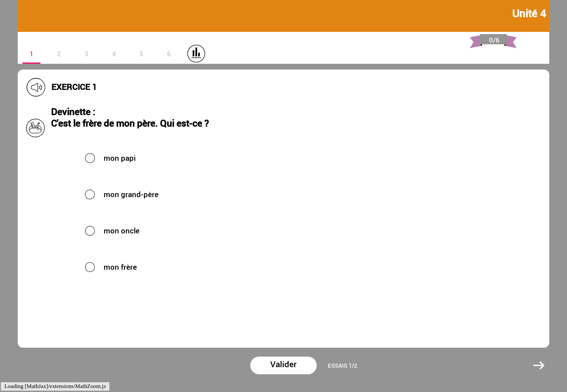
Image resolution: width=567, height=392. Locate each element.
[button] (177, 158)
